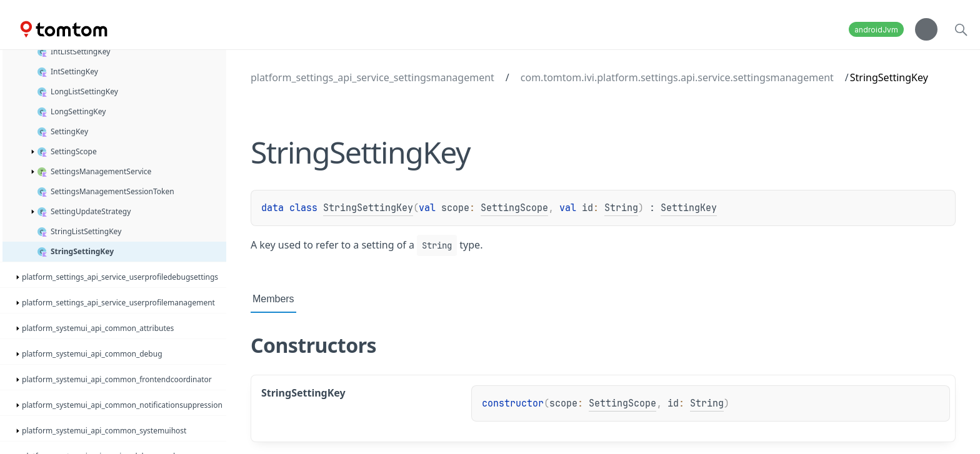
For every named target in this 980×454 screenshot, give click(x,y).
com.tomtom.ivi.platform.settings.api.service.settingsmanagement (677, 77)
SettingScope (514, 208)
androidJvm (876, 30)
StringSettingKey (368, 208)
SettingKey (689, 208)
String (621, 208)
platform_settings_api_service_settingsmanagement (372, 77)
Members (273, 299)
